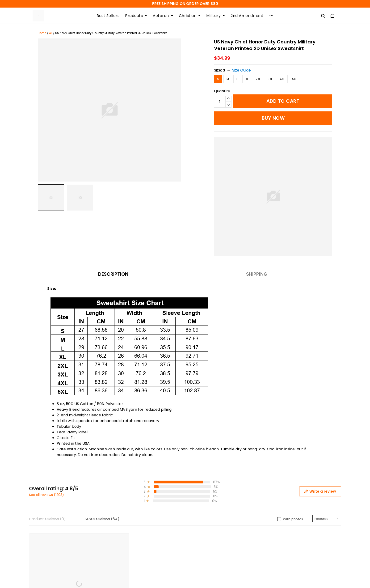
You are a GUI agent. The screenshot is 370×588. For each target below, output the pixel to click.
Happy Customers (206, 530)
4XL (282, 79)
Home (42, 33)
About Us (197, 522)
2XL (258, 79)
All (51, 33)
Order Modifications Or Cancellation (142, 546)
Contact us (199, 498)
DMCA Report (241, 566)
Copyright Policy (124, 530)
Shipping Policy (123, 498)
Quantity (222, 91)
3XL (270, 79)
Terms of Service (125, 538)
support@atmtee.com (50, 542)
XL (247, 79)
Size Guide (242, 70)
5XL (294, 79)
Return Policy (121, 514)
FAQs (194, 506)
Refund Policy (121, 506)
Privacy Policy (122, 522)
